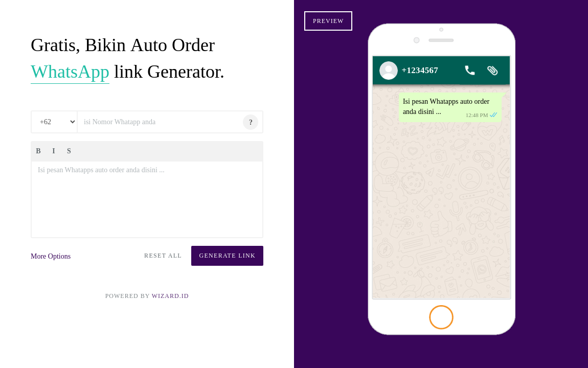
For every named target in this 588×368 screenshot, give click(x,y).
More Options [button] (51, 256)
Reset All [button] (163, 256)
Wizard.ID (171, 296)
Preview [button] (328, 21)
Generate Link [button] (227, 256)
